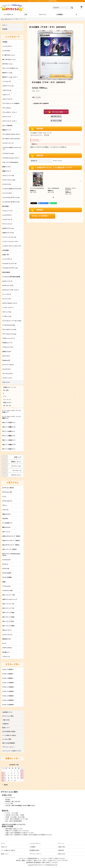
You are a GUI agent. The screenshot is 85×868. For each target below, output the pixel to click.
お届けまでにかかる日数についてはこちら (14, 824)
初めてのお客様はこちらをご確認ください (23, 806)
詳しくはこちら (16, 802)
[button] (77, 15)
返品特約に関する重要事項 (40, 103)
